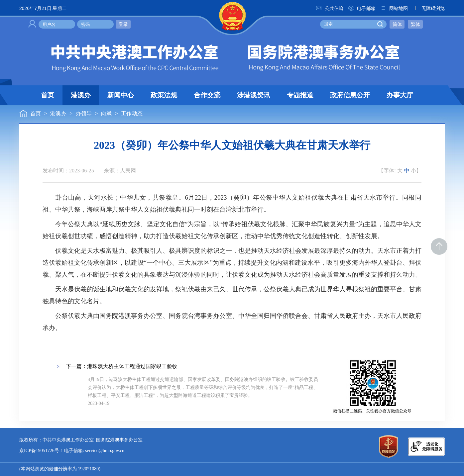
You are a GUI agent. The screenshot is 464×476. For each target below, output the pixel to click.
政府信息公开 (350, 95)
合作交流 (207, 95)
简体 (397, 24)
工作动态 (132, 114)
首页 (48, 95)
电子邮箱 (362, 8)
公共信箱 (329, 8)
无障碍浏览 (428, 8)
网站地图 (394, 8)
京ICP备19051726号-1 (41, 451)
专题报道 (300, 95)
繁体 (415, 24)
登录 (123, 24)
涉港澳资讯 (254, 95)
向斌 (106, 114)
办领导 (84, 114)
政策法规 (164, 95)
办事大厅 (400, 95)
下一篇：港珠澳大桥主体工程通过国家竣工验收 (122, 367)
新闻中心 (121, 95)
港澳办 (81, 95)
